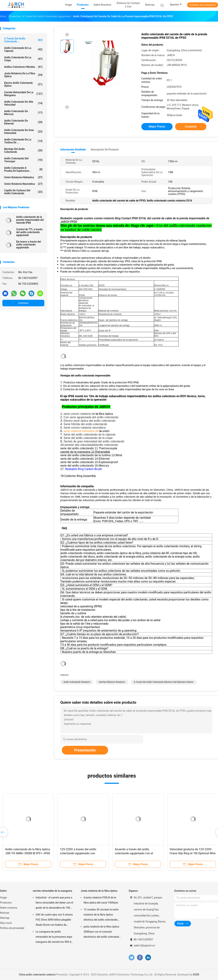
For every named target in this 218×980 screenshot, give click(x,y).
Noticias (5, 913)
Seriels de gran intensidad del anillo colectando (94, 441)
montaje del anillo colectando (23, 150)
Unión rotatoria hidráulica (23, 177)
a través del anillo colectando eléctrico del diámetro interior (163, 682)
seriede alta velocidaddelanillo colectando (91, 445)
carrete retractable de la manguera (23, 94)
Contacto (23, 303)
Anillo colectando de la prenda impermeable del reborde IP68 (30, 220)
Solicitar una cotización (202, 5)
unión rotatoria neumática (23, 184)
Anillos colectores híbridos (23, 67)
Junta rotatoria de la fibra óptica (23, 75)
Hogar (3, 898)
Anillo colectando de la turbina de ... (23, 141)
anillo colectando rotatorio (77, 682)
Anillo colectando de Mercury (23, 113)
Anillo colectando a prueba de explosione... (23, 169)
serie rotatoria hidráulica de (81, 431)
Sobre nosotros (9, 908)
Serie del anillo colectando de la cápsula (90, 434)
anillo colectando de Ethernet (23, 122)
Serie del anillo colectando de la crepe (88, 438)
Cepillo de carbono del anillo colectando (23, 192)
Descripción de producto (105, 150)
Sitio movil (6, 923)
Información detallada (73, 150)
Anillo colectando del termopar (23, 160)
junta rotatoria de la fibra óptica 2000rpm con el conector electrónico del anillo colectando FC (102, 932)
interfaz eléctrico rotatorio (112, 682)
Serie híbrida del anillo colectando (85, 424)
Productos (6, 903)
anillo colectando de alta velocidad (23, 103)
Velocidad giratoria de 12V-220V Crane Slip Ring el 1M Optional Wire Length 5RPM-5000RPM (193, 853)
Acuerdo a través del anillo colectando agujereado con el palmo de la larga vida (134, 853)
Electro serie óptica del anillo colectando (90, 421)
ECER (196, 975)
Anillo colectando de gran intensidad (23, 132)
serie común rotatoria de (79, 414)
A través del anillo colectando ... (23, 40)
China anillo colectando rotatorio (37, 975)
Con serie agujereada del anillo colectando (91, 417)
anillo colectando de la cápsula (23, 49)
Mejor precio (157, 127)
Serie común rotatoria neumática (85, 428)
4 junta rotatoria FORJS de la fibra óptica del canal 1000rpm (101, 900)
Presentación (85, 750)
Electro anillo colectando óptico (23, 84)
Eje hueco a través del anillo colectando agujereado (29, 245)
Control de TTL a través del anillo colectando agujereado (29, 232)
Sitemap (5, 918)
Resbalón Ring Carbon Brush (84, 469)
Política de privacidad (12, 928)
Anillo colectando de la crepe (23, 59)
